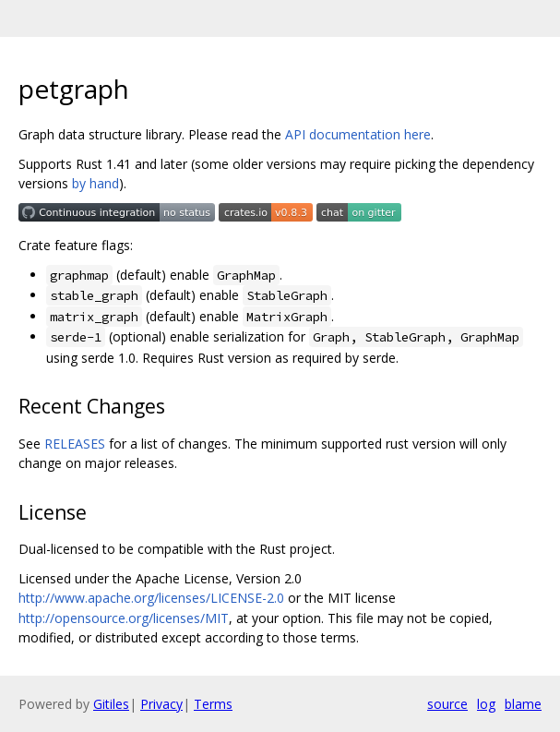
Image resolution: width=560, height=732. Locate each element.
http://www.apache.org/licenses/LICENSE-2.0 (151, 598)
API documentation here (358, 134)
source (447, 704)
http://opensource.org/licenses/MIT (124, 618)
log (486, 704)
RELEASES (75, 444)
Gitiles (111, 704)
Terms (213, 704)
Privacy (161, 704)
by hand (95, 183)
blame (523, 704)
